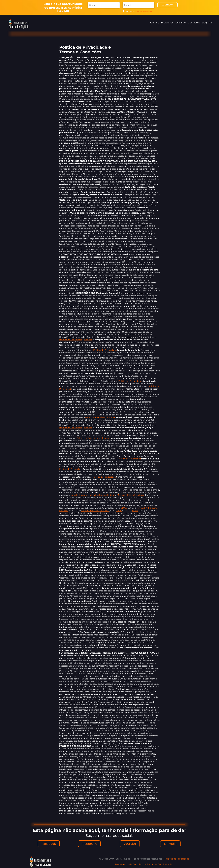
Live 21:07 (181, 23)
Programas (167, 23)
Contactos (194, 23)
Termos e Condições (145, 12)
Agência (155, 23)
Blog (204, 23)
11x (210, 23)
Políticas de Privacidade (177, 859)
